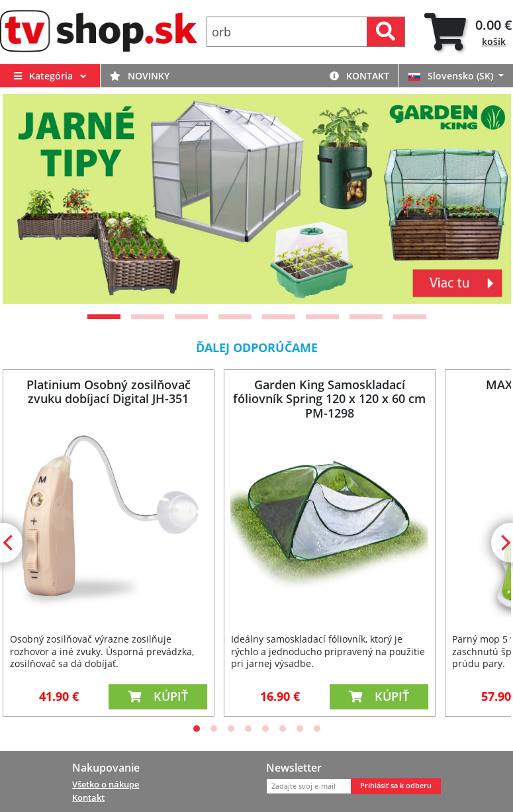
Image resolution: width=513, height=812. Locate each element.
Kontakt (359, 76)
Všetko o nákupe (106, 784)
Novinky (140, 76)
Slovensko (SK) (452, 76)
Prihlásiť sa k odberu (396, 786)
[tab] (468, 32)
